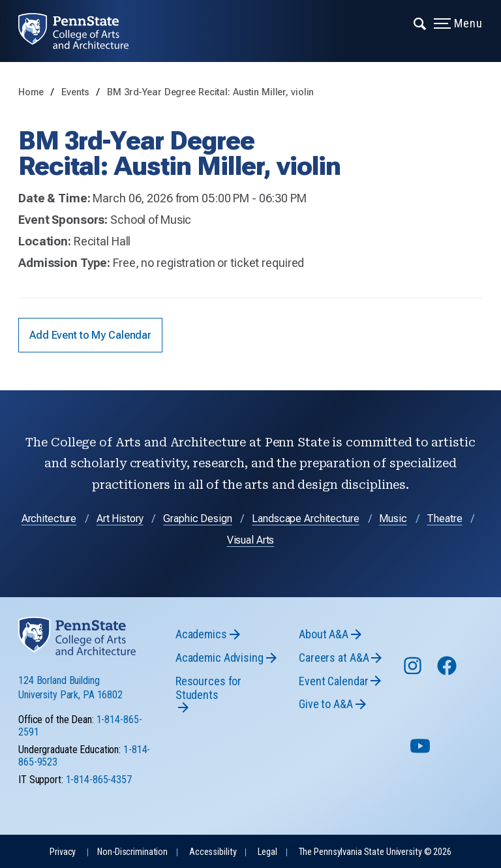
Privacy (63, 852)
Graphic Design (197, 519)
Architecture (49, 519)
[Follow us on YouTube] (421, 752)
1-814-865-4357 (99, 780)
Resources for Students (208, 688)
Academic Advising (220, 658)
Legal (267, 852)
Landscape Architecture (305, 519)
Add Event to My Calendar (90, 335)
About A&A (324, 634)
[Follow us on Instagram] (414, 672)
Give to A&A (326, 704)
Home (31, 92)
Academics (201, 634)
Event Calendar (333, 681)
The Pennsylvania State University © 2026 (375, 852)
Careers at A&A (334, 658)
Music (393, 519)
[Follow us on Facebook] (448, 672)
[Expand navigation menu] (420, 23)
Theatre (444, 519)
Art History (120, 519)
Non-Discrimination (132, 852)
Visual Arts (251, 540)
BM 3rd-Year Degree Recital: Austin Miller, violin (210, 92)
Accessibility (213, 852)
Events (76, 92)
